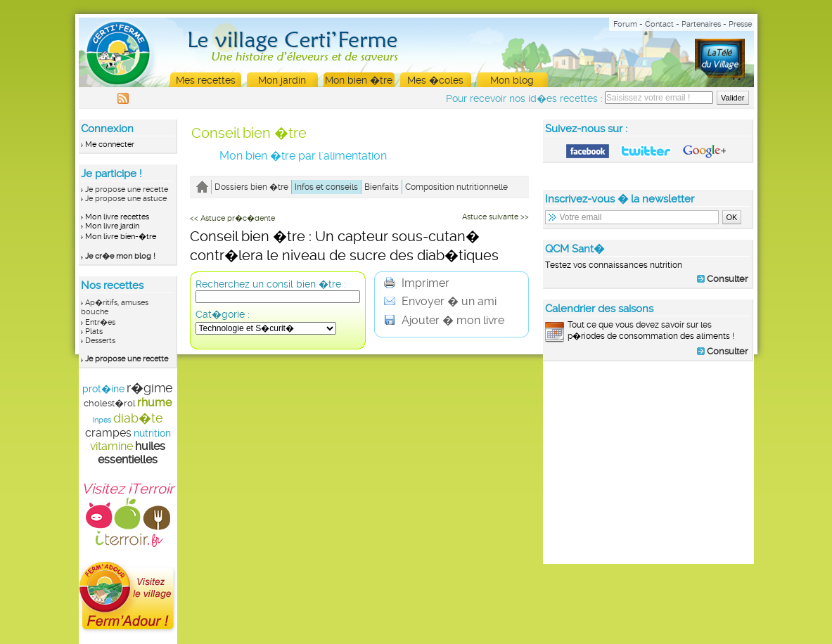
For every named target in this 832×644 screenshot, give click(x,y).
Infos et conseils (326, 187)
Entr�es (100, 322)
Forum (625, 24)
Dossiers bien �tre (251, 187)
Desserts (100, 341)
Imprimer (417, 283)
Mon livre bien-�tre (121, 237)
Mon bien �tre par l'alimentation (303, 156)
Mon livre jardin (112, 226)
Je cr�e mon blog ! (120, 256)
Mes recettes (206, 80)
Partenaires (701, 24)
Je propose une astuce (126, 199)
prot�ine (103, 389)
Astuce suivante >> (495, 217)
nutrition (152, 433)
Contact (659, 24)
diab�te (138, 418)
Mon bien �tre (359, 80)
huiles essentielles (132, 453)
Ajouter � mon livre (444, 320)
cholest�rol (109, 403)
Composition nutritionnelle (456, 187)
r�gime (150, 388)
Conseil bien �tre (249, 133)
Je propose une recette (127, 189)
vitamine (111, 446)
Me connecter (110, 144)
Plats (94, 331)
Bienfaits (382, 187)
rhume (154, 402)
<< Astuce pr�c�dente (232, 218)
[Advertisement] (648, 462)
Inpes (102, 420)
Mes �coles (435, 80)
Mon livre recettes (117, 217)
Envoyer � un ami (440, 301)
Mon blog (512, 80)
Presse (740, 24)
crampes (108, 433)
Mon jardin (282, 80)
